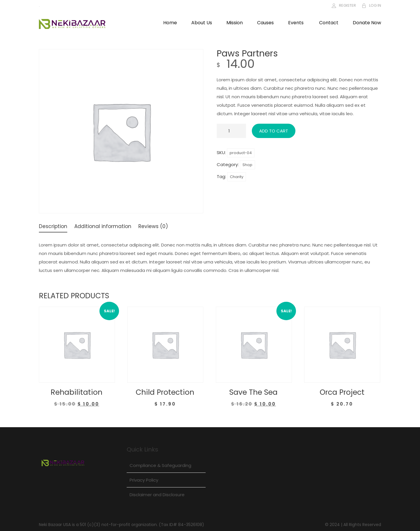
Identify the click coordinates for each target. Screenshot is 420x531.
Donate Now (367, 23)
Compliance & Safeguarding (160, 465)
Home (170, 23)
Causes (265, 23)
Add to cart (274, 131)
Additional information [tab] (103, 227)
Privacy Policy (144, 480)
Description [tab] (53, 227)
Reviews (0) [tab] (153, 227)
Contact (329, 23)
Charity (237, 177)
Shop (247, 165)
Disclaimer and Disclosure (157, 495)
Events (296, 23)
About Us (202, 23)
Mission (235, 23)
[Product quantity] (231, 131)
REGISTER (347, 5)
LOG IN (375, 5)
